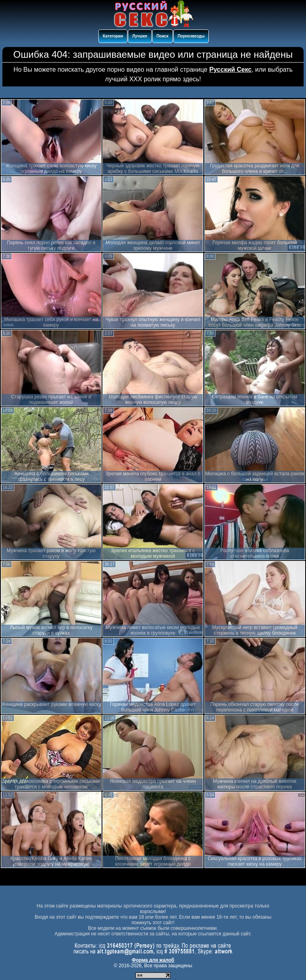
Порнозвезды (191, 36)
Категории (113, 36)
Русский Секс (230, 70)
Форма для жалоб (153, 960)
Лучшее (140, 36)
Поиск (163, 36)
